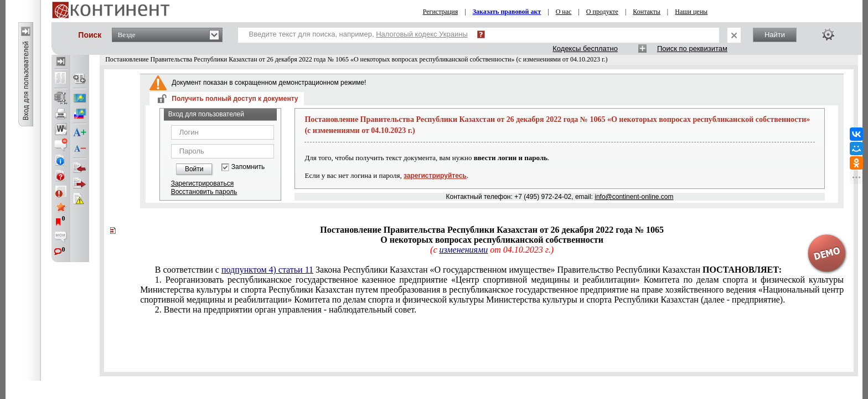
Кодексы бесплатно (585, 48)
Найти (775, 35)
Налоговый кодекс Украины (422, 34)
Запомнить (248, 167)
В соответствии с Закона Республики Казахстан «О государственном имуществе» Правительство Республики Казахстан (468, 270)
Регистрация (441, 12)
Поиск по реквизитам (692, 48)
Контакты (647, 12)
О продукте (602, 12)
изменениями (463, 250)
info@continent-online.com (634, 197)
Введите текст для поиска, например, (358, 34)
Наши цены (691, 12)
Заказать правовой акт (507, 12)
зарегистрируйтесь (435, 176)
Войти (194, 169)
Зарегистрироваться (202, 183)
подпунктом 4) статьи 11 (267, 270)
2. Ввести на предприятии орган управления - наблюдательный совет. (286, 310)
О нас (564, 12)
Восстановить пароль (204, 192)
